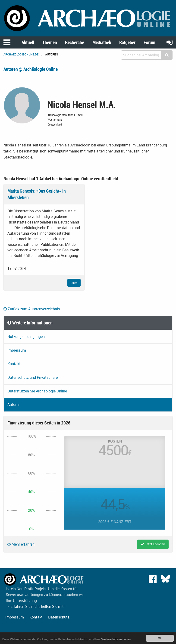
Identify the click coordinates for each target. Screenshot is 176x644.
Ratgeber (127, 42)
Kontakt (14, 364)
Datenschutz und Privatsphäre (33, 377)
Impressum (17, 350)
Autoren (14, 405)
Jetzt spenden (153, 544)
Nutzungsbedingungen (26, 337)
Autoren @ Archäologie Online (31, 69)
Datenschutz (59, 617)
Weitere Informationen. (116, 639)
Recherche (75, 42)
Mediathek (102, 42)
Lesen (74, 283)
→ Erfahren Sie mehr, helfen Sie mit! (35, 606)
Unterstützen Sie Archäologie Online (37, 391)
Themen (50, 42)
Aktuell (28, 42)
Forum (149, 42)
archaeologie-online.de (21, 54)
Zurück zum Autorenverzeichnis (32, 309)
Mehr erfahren (21, 544)
